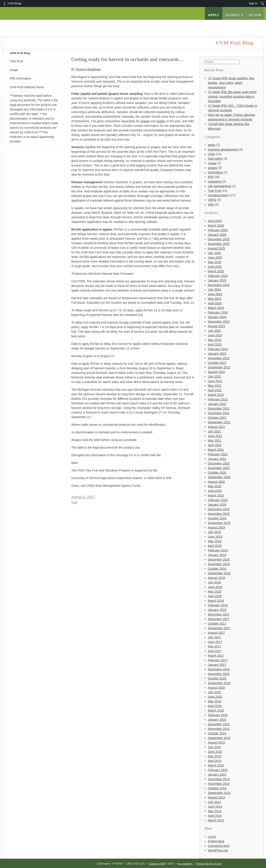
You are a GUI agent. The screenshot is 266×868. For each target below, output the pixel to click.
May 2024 (215, 299)
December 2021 (219, 409)
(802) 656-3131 (136, 864)
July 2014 (214, 802)
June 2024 (215, 294)
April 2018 (215, 596)
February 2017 (218, 660)
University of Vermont (45, 24)
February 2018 (218, 605)
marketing (215, 181)
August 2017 (216, 633)
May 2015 (215, 756)
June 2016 (215, 697)
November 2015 (219, 729)
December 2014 (219, 779)
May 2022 (215, 386)
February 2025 (218, 276)
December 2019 (219, 509)
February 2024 (218, 312)
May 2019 (215, 541)
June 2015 (215, 752)
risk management (220, 186)
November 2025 (219, 244)
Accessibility (185, 864)
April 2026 (215, 221)
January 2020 (217, 505)
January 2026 (217, 235)
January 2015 (217, 775)
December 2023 (219, 322)
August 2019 (216, 527)
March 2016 (216, 710)
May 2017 (215, 646)
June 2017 (215, 642)
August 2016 (216, 688)
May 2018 (215, 592)
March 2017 (216, 656)
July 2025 (214, 253)
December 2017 (219, 614)
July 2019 (214, 532)
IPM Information (21, 78)
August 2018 (216, 578)
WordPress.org (218, 850)
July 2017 (214, 637)
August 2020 (216, 482)
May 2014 (215, 811)
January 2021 (217, 459)
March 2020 (216, 495)
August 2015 (216, 743)
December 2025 (219, 239)
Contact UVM (157, 864)
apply (214, 15)
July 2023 (214, 331)
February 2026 (218, 230)
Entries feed (216, 841)
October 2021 (217, 418)
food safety (215, 159)
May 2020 (215, 486)
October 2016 (217, 678)
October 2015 (217, 733)
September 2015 (219, 738)
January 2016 (217, 720)
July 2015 (214, 747)
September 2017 (219, 628)
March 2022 (216, 395)
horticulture (215, 172)
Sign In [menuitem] (253, 3)
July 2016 (214, 692)
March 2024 (216, 308)
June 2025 (215, 258)
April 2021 (215, 445)
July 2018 (214, 582)
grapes (213, 168)
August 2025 (216, 248)
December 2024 (219, 285)
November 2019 (219, 514)
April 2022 (215, 390)
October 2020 (217, 473)
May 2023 (215, 340)
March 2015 (216, 765)
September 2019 (219, 523)
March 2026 (216, 225)
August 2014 (216, 797)
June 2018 (215, 587)
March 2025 (216, 271)
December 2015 (219, 724)
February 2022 (218, 399)
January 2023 (217, 354)
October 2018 (217, 569)
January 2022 (217, 404)
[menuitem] (263, 3)
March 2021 (216, 450)
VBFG (212, 200)
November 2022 (219, 358)
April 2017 (215, 651)
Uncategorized (218, 195)
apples (161, 121)
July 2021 (214, 431)
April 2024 (215, 303)
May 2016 (215, 701)
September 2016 (219, 683)
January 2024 (217, 317)
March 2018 (216, 601)
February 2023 (218, 349)
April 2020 (215, 491)
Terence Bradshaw (88, 69)
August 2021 (216, 427)
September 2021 (219, 422)
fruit (74, 502)
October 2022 (217, 363)
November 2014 (219, 784)
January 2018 (217, 610)
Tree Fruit (16, 61)
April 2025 (215, 267)
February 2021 (218, 454)
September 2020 (219, 477)
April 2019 (215, 546)
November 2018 (219, 564)
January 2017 (217, 665)
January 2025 (217, 280)
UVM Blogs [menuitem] (15, 3)
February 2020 (218, 500)
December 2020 (219, 463)
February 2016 (218, 715)
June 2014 (215, 807)
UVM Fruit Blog (20, 53)
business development (223, 149)
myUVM (255, 15)
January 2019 (217, 555)
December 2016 (219, 669)
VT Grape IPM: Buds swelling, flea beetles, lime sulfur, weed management (231, 83)
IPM (211, 177)
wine (211, 204)
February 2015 (218, 770)
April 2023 (215, 344)
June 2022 (215, 381)
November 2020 (219, 468)
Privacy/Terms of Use (209, 864)
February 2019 (218, 550)
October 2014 (217, 788)
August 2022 (216, 372)
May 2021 (215, 441)
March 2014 (216, 820)
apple (212, 145)
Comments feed (219, 846)
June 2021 (215, 436)
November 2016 (219, 674)
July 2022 (214, 376)
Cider (211, 154)
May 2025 (215, 262)
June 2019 (215, 537)
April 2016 (215, 706)
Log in (212, 837)
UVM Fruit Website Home (27, 87)
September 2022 (219, 367)
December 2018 (219, 559)
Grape (14, 70)
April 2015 (215, 761)
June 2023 (215, 335)
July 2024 (214, 290)
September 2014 (219, 793)
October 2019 (217, 518)
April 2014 (215, 816)
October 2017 (217, 624)
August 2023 (216, 326)
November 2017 (219, 619)
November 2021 (219, 413)
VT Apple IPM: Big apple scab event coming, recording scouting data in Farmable (232, 97)
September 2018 (219, 573)
